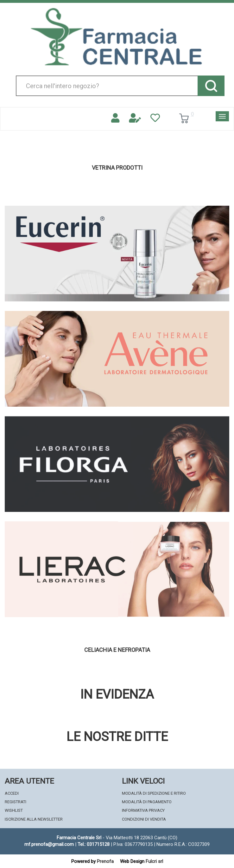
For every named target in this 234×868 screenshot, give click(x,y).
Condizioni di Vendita (144, 819)
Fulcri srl (154, 861)
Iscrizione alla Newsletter (34, 819)
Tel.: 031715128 (94, 844)
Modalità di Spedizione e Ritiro (154, 793)
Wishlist (14, 810)
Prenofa (105, 861)
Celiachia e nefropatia (117, 650)
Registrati (16, 802)
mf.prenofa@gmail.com (49, 844)
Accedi (12, 793)
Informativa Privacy (143, 810)
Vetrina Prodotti (117, 168)
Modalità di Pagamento (147, 802)
